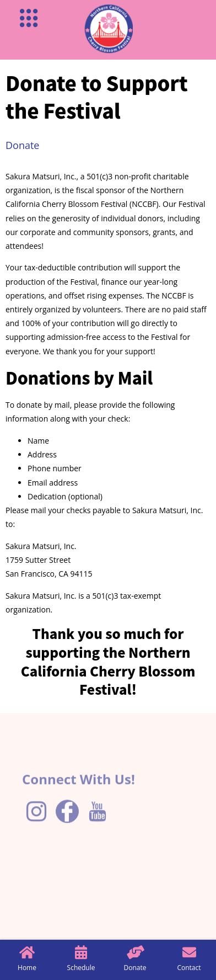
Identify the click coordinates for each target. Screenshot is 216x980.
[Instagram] (36, 828)
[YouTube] (98, 828)
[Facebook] (67, 827)
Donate (22, 145)
